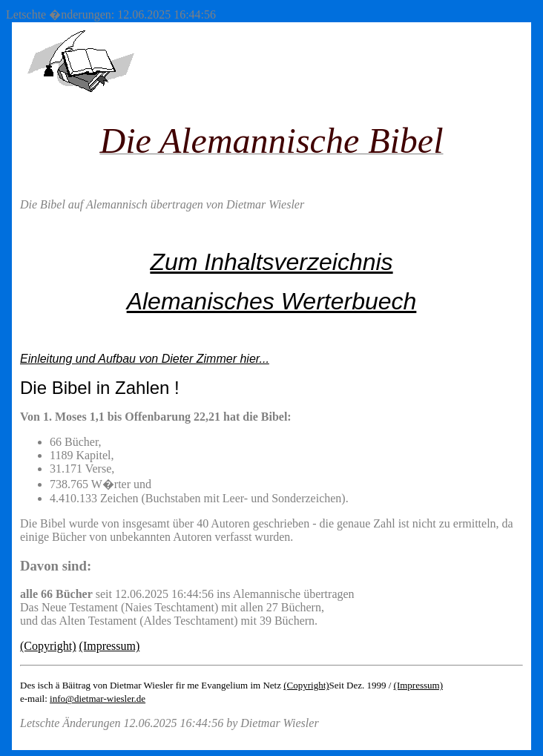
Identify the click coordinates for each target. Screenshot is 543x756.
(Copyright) (48, 646)
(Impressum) (110, 646)
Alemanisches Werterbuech (272, 301)
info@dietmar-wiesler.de (98, 699)
